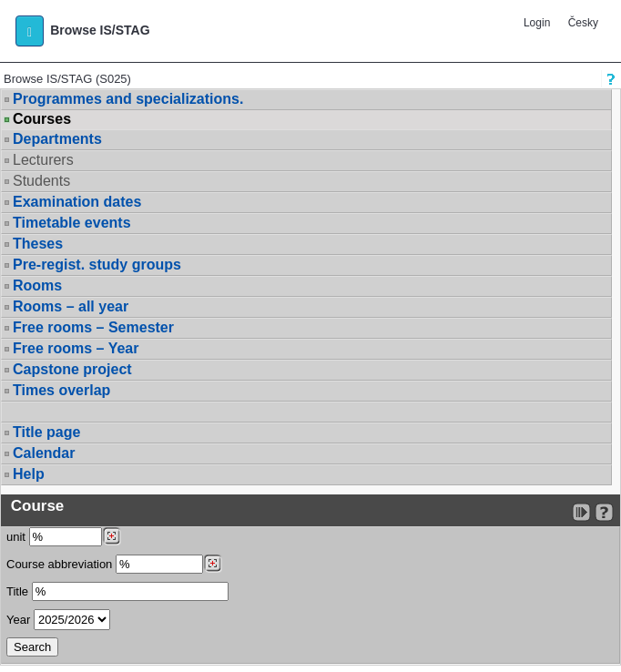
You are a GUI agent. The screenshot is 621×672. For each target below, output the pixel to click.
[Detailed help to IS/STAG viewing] (604, 512)
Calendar (44, 453)
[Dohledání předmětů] (213, 564)
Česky (583, 23)
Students (41, 181)
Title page (46, 432)
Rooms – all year (71, 306)
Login (537, 23)
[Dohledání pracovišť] (112, 536)
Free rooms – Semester (93, 327)
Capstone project (72, 369)
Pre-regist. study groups (97, 265)
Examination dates (77, 202)
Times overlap (61, 390)
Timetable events (72, 223)
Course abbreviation (59, 564)
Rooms (37, 285)
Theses (38, 244)
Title (17, 591)
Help (29, 474)
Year (18, 620)
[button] (30, 31)
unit (16, 537)
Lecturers (43, 160)
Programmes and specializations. (128, 99)
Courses (42, 119)
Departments (57, 139)
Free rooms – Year (76, 348)
